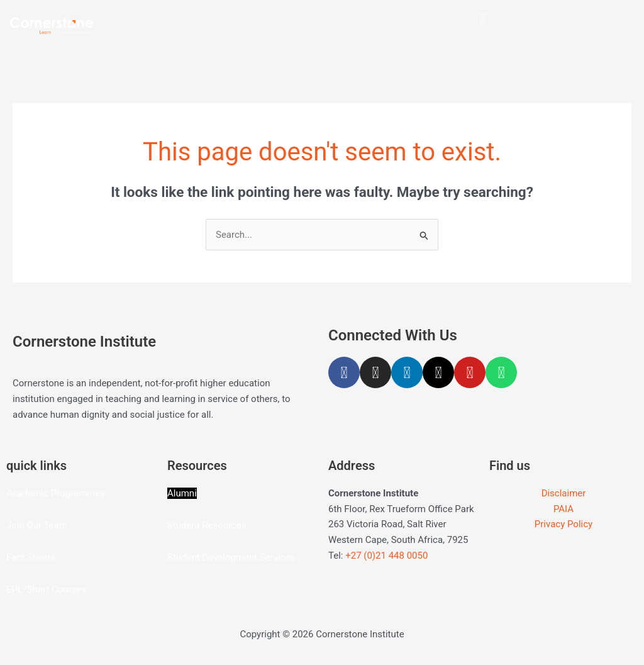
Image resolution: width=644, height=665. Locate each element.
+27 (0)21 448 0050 (386, 556)
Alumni (182, 493)
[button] (483, 19)
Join (16, 525)
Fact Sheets (31, 557)
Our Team (47, 525)
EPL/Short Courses (46, 590)
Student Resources (207, 525)
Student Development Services (231, 557)
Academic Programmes (56, 493)
